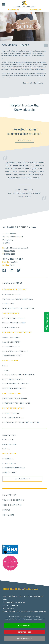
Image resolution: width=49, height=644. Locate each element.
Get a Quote (21, 479)
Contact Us (8, 440)
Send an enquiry (24, 140)
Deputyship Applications (14, 388)
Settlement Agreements (14, 323)
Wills (5, 366)
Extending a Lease (11, 346)
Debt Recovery (9, 472)
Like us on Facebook (4, 270)
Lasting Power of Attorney (16, 384)
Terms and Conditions (13, 500)
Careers (6, 449)
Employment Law (12, 393)
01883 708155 (14, 10)
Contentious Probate (13, 379)
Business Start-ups (11, 327)
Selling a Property (11, 337)
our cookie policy (38, 619)
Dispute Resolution (13, 408)
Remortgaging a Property (15, 351)
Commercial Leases (11, 294)
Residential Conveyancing (17, 332)
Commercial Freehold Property (33, 83)
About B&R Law (10, 444)
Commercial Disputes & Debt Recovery (21, 422)
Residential (8, 459)
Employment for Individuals (16, 403)
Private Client (10, 360)
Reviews (6, 510)
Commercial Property (15, 289)
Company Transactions (14, 318)
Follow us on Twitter (19, 270)
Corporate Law (11, 313)
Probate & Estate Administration (19, 375)
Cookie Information (12, 505)
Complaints (8, 515)
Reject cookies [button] (24, 632)
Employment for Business (15, 398)
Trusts (6, 370)
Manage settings (24, 639)
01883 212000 (36, 10)
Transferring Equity (12, 355)
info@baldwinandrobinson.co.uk (16, 248)
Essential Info (9, 435)
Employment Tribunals (14, 468)
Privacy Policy (9, 495)
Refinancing (8, 304)
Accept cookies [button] (24, 625)
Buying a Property (11, 342)
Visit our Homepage (25, 4)
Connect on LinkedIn (11, 270)
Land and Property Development (18, 308)
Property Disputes (11, 413)
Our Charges (9, 454)
